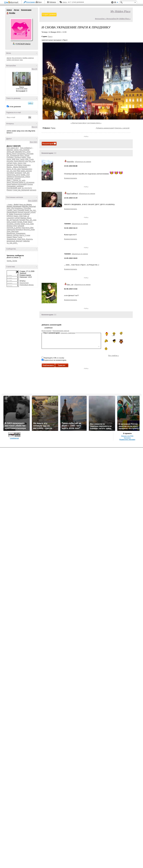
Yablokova (10, 177)
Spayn (30, 222)
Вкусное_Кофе (29, 230)
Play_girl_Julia (31, 220)
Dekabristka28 (12, 212)
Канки (9, 184)
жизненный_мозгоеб (14, 241)
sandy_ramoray (26, 171)
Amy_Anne (26, 152)
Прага (21, 87)
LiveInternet (12, 3)
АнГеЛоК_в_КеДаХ (14, 228)
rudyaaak (21, 226)
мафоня (15, 184)
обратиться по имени (83, 161)
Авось (65, 2)
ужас (21, 60)
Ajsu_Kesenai (24, 150)
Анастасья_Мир (28, 228)
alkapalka (19, 152)
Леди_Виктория (13, 231)
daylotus (10, 226)
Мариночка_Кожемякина (16, 233)
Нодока (30, 184)
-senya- (16, 150)
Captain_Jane (12, 210)
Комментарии (26, 10)
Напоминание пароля (61, 331)
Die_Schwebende (13, 156)
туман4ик (26, 241)
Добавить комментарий (105, 128)
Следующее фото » (94, 123)
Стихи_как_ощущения (21, 190)
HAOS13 (10, 216)
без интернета (17, 58)
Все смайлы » (114, 355)
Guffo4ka (26, 214)
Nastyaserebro (27, 169)
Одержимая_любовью (15, 186)
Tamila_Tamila (12, 261)
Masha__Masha (13, 167)
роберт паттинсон (13, 60)
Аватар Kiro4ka (21, 29)
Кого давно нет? (13, 148)
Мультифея (22, 184)
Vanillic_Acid (25, 175)
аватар (9, 58)
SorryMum (10, 173)
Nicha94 (22, 220)
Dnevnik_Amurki (30, 212)
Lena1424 (10, 218)
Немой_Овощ (12, 237)
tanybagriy (18, 173)
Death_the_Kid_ (31, 210)
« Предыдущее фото (78, 123)
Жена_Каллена (13, 182)
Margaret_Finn (12, 165)
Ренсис (9, 190)
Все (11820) (33, 201)
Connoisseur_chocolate (25, 154)
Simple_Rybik (22, 222)
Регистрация (31, 2)
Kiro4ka (8, 13)
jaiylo (15, 226)
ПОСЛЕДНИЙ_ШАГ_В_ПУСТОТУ (19, 188)
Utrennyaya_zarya (13, 175)
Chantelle (21, 210)
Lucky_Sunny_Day (19, 163)
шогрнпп (33, 190)
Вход (40, 2)
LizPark (9, 163)
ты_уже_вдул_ (12, 243)
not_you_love (12, 171)
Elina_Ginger (25, 156)
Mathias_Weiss (26, 218)
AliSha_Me (11, 152)
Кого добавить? (26, 148)
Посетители (24, 283)
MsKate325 (23, 167)
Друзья (16, 10)
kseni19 (21, 161)
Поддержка (112, 2)
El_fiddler (10, 214)
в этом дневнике (15, 107)
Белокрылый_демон (22, 177)
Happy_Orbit (26, 157)
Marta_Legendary (24, 165)
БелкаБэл (19, 230)
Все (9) (35, 69)
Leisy (26, 161)
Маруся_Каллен (13, 235)
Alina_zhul (10, 208)
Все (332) (34, 142)
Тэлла (20, 237)
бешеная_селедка (14, 179)
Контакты (127, 858)
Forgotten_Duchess (14, 157)
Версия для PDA (127, 856)
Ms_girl (9, 220)
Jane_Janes (20, 159)
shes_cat (70, 284)
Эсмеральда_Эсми (14, 239)
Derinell (20, 212)
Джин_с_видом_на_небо (16, 180)
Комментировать (71, 178)
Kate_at (26, 216)
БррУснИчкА (72, 193)
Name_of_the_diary (14, 169)
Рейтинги (53, 2)
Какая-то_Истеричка (27, 182)
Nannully (16, 220)
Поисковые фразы (27, 285)
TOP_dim (26, 173)
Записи (9, 10)
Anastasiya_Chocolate (23, 208)
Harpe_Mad (11, 159)
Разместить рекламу (127, 860)
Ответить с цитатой (122, 128)
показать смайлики (68, 333)
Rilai (18, 171)
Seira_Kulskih (12, 222)
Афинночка (11, 230)
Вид (116, 3)
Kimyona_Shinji (12, 161)
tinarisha (70, 161)
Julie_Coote (29, 159)
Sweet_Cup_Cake (27, 224)
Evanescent (18, 214)
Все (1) (35, 127)
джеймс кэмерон (28, 58)
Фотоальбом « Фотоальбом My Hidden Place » (113, 19)
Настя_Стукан (25, 235)
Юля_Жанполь (27, 239)
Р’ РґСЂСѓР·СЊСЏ (23, 44)
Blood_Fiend (11, 154)
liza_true (32, 161)
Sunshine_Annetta (13, 224)
